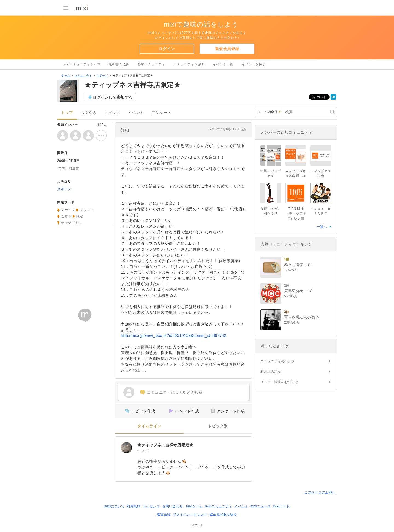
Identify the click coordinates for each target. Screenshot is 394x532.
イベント (136, 113)
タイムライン (149, 426)
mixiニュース (260, 506)
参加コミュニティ (151, 64)
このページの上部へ (320, 492)
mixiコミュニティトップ (82, 64)
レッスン (86, 210)
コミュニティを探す (189, 64)
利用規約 (134, 506)
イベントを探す (254, 64)
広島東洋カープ (298, 291)
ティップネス (71, 223)
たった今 (143, 451)
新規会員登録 (227, 49)
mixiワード (281, 506)
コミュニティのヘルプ (278, 361)
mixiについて (114, 506)
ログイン (167, 49)
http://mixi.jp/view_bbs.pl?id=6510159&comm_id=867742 (174, 335)
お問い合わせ (173, 506)
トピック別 (218, 426)
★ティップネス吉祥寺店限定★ (165, 445)
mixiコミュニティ (219, 506)
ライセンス (151, 506)
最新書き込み (119, 64)
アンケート (162, 113)
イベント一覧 (223, 64)
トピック (112, 113)
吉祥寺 (66, 216)
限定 (80, 216)
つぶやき (89, 113)
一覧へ (322, 227)
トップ (67, 113)
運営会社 (164, 514)
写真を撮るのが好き (302, 317)
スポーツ (102, 75)
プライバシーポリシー (190, 514)
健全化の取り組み (223, 514)
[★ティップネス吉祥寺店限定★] (126, 448)
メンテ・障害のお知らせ (279, 382)
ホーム (66, 75)
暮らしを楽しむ (298, 264)
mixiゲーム (195, 506)
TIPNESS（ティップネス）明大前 (296, 214)
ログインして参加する (113, 97)
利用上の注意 (271, 372)
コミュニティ (83, 75)
